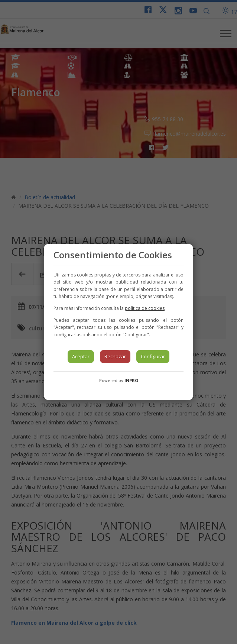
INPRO (131, 380)
